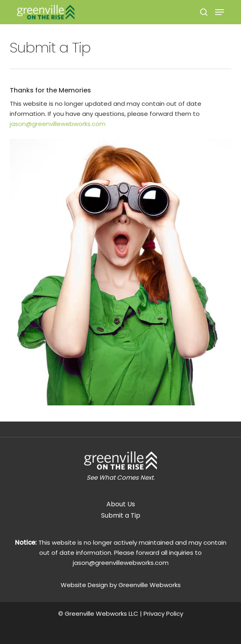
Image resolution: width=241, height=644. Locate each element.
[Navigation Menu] (220, 12)
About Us (121, 504)
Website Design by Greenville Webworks (121, 585)
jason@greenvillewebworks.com (58, 124)
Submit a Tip (121, 515)
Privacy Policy (163, 614)
